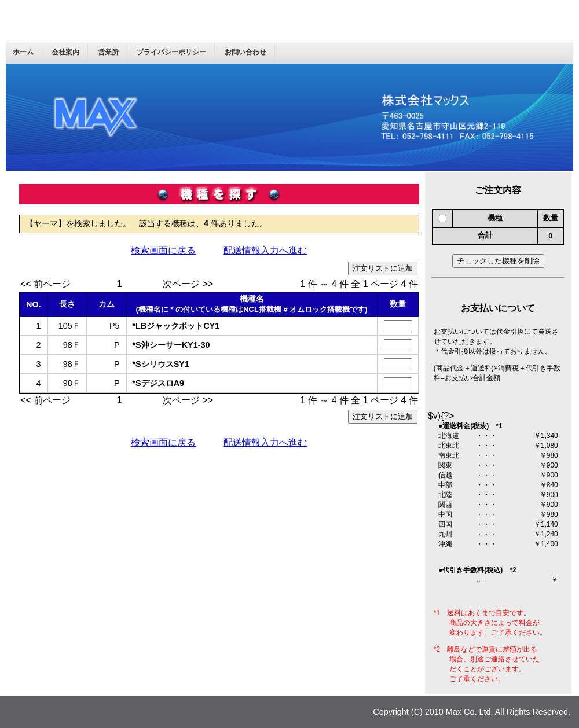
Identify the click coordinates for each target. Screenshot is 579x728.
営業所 (108, 52)
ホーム (23, 52)
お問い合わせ (245, 52)
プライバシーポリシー (171, 52)
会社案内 (65, 52)
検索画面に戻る (163, 250)
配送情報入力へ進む (265, 250)
